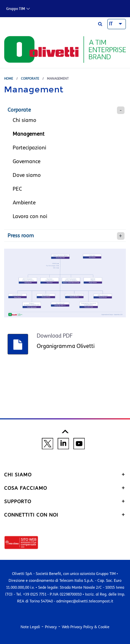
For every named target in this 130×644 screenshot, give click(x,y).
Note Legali (30, 627)
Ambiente (24, 203)
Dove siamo (27, 175)
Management (29, 134)
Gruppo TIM (16, 9)
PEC (17, 189)
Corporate (30, 78)
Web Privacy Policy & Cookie (86, 627)
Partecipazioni (29, 148)
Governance (27, 161)
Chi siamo (25, 120)
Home (9, 78)
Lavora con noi (30, 216)
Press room (21, 236)
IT (111, 24)
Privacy (51, 627)
